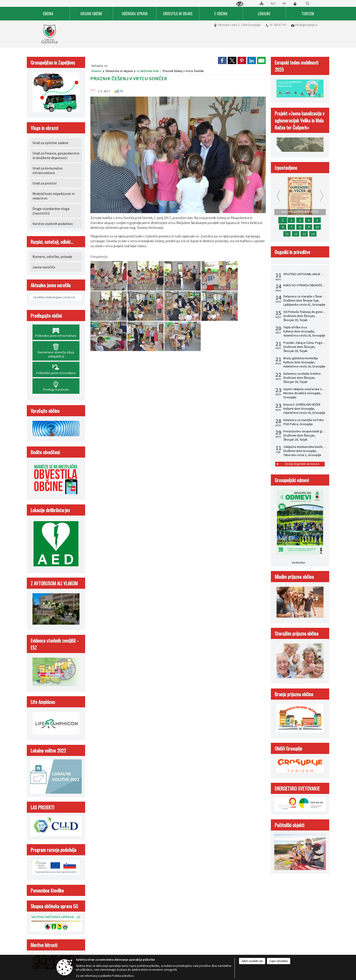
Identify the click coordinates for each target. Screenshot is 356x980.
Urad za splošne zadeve (50, 143)
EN (284, 3)
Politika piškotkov (235, 483)
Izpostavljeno (286, 168)
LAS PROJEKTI (42, 807)
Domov (96, 71)
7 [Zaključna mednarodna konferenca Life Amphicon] (291, 227)
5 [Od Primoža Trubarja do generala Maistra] (317, 220)
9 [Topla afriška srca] (309, 227)
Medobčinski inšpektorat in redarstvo (54, 196)
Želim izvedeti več (252, 961)
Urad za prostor (45, 183)
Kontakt (42, 423)
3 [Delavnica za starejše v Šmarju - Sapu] (300, 220)
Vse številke (298, 562)
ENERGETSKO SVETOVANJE (297, 788)
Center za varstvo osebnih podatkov (151, 483)
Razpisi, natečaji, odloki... (52, 242)
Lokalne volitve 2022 (48, 750)
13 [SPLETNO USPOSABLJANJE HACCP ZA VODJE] (304, 234)
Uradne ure (117, 423)
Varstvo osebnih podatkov (53, 224)
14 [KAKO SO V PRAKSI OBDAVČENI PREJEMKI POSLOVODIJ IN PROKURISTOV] (313, 234)
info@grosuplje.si (306, 25)
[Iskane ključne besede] (303, 4)
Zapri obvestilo (279, 961)
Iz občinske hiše (148, 71)
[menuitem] (48, 14)
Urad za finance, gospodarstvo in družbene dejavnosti (56, 155)
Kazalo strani (262, 483)
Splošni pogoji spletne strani (103, 483)
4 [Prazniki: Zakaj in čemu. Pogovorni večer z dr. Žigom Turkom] (309, 220)
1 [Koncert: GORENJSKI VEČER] (283, 220)
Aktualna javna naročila (51, 285)
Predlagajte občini (46, 315)
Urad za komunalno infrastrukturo (48, 170)
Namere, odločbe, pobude (52, 257)
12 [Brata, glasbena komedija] (296, 234)
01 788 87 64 (49, 455)
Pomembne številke (47, 890)
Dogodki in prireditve (292, 252)
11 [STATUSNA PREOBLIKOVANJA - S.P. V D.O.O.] (287, 234)
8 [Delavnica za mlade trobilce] (300, 227)
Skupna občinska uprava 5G (54, 906)
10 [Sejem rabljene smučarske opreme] (317, 227)
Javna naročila (44, 267)
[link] (222, 60)
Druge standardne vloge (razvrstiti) (51, 211)
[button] (8, 385)
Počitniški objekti (289, 825)
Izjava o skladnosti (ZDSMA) (199, 483)
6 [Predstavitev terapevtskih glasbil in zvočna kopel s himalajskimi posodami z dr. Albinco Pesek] (283, 227)
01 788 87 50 (278, 25)
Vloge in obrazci (44, 128)
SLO (273, 3)
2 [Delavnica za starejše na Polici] (291, 220)
